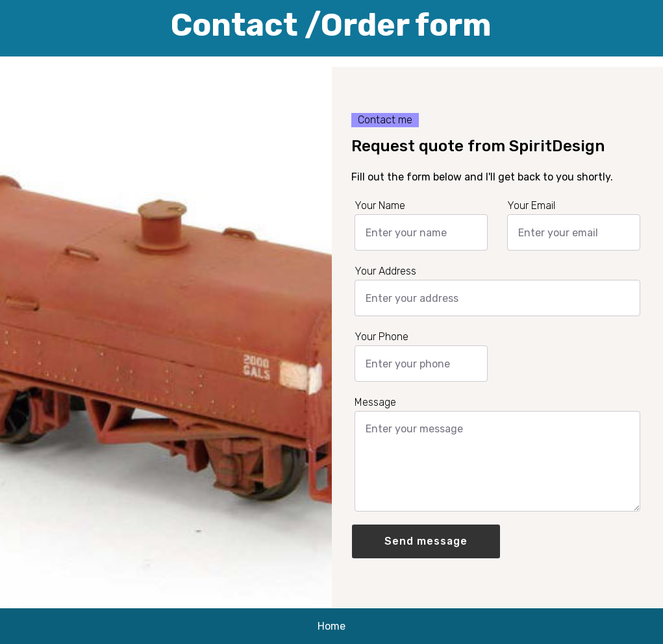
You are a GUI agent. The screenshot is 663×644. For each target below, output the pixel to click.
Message (375, 402)
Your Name (380, 206)
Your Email (531, 206)
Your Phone (382, 337)
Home (331, 626)
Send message (426, 541)
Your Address (385, 271)
